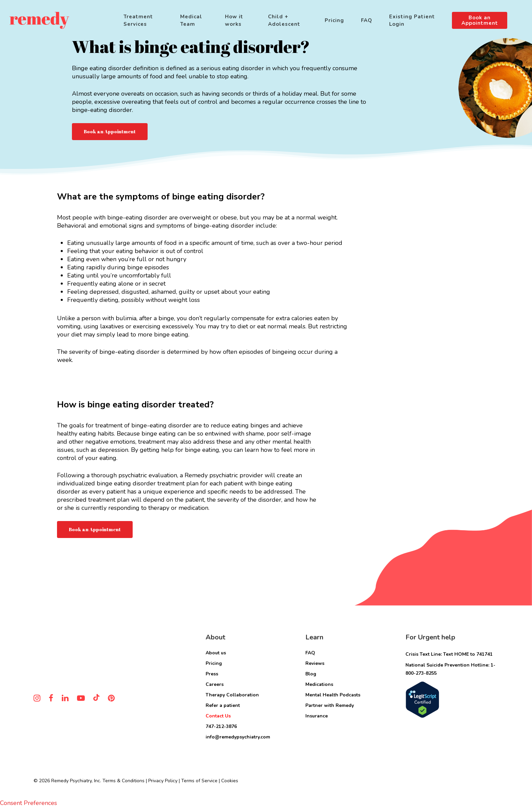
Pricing (334, 20)
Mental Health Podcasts (333, 695)
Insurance (317, 716)
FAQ (367, 20)
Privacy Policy (163, 781)
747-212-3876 (221, 726)
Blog (311, 674)
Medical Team (191, 20)
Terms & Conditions (123, 781)
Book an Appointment (480, 20)
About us (216, 653)
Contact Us (218, 716)
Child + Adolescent (284, 20)
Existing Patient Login (412, 20)
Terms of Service (199, 781)
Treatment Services (138, 20)
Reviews (315, 663)
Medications (319, 684)
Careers (215, 684)
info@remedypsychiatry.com (238, 737)
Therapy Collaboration (232, 695)
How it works (234, 20)
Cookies (230, 781)
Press (212, 674)
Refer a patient (223, 705)
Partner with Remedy (330, 705)
